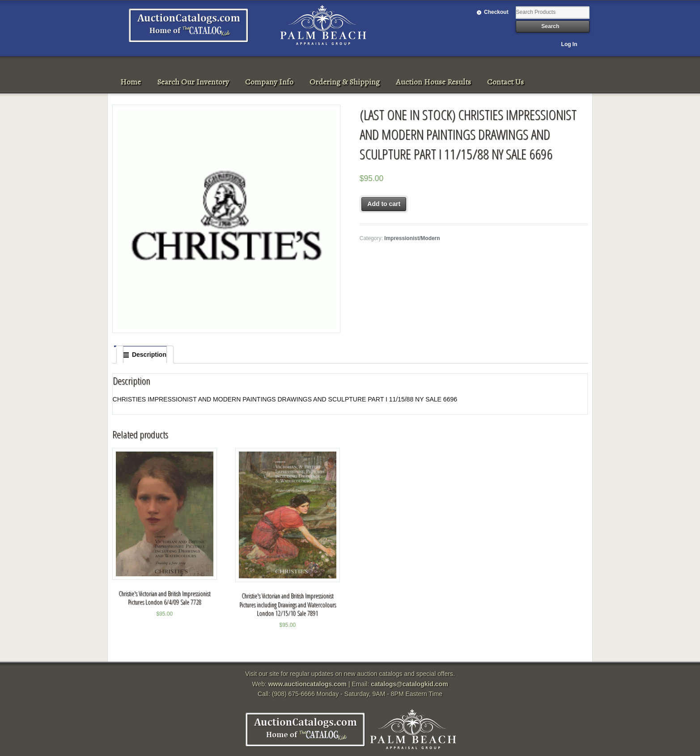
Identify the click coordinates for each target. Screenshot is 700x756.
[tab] (145, 355)
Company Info (269, 82)
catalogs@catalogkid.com (409, 684)
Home (131, 82)
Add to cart (384, 204)
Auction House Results (433, 82)
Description (149, 355)
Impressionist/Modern (412, 238)
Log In (569, 44)
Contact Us (505, 82)
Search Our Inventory (193, 82)
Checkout (496, 12)
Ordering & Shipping (345, 82)
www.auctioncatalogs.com (308, 684)
